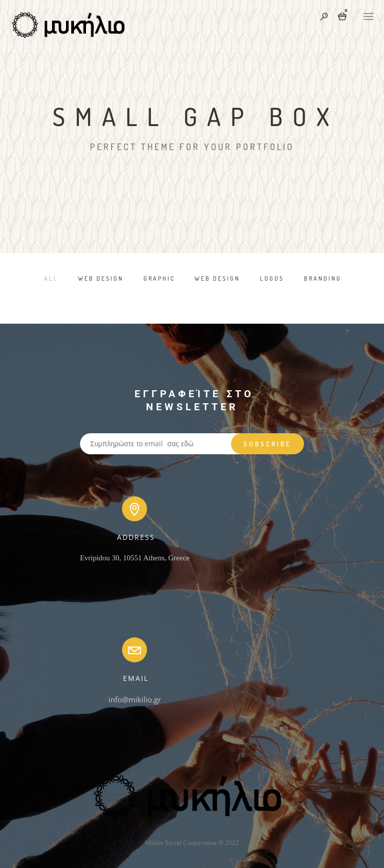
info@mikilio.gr (135, 699)
